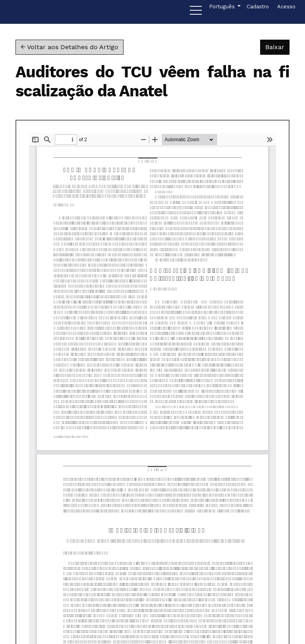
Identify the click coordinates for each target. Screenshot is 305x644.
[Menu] (196, 12)
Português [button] (223, 6)
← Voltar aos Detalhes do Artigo (69, 47)
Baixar (277, 46)
